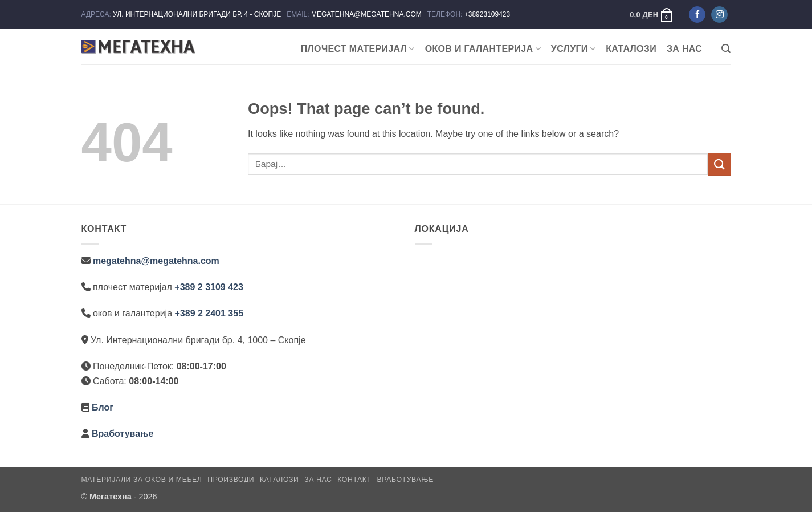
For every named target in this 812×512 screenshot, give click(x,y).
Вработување (123, 434)
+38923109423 (487, 14)
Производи (231, 480)
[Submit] (719, 164)
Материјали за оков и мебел (142, 480)
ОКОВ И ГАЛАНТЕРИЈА (483, 49)
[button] (651, 15)
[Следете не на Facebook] (697, 15)
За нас (684, 49)
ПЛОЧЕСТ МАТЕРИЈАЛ (358, 49)
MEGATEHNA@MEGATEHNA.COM (367, 14)
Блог (103, 407)
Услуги (573, 49)
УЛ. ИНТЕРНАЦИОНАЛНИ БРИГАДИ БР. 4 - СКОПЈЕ (198, 14)
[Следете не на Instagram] (719, 15)
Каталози (631, 49)
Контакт (354, 480)
